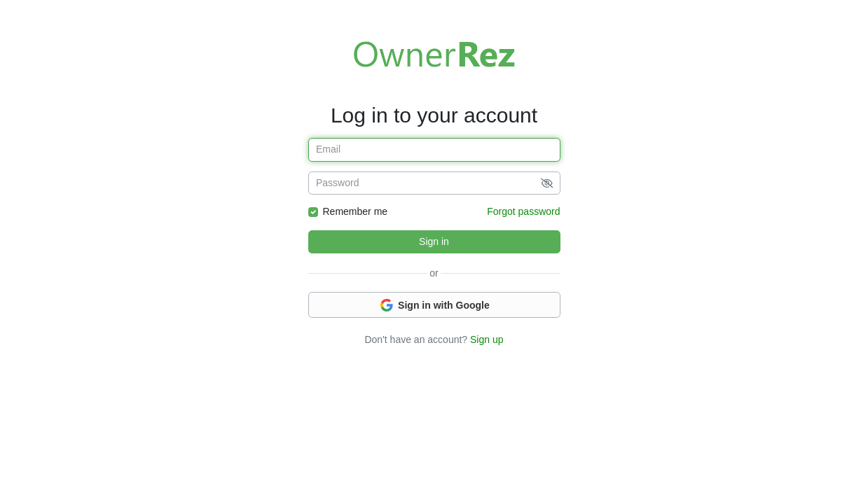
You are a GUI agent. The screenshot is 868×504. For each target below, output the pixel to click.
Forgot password (523, 211)
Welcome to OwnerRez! (434, 54)
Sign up (487, 339)
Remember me (356, 211)
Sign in (434, 241)
